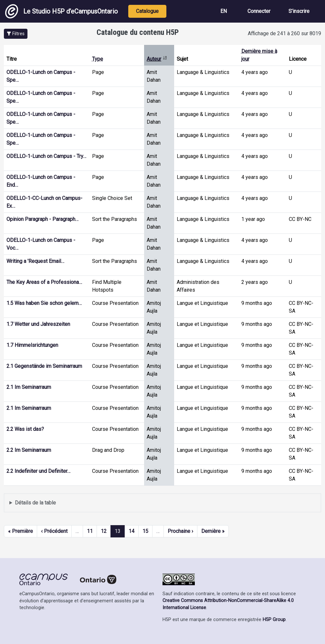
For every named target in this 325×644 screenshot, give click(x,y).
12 (104, 531)
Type (98, 59)
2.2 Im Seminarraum (29, 450)
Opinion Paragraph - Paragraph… (42, 219)
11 (90, 531)
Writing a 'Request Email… (35, 261)
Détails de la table (35, 503)
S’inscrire (299, 11)
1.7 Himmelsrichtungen (32, 345)
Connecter (259, 11)
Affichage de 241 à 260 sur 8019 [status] (284, 33)
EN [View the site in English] (224, 11)
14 (131, 531)
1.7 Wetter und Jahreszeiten (38, 324)
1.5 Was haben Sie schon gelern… (44, 303)
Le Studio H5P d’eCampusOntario (62, 11)
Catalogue (147, 11)
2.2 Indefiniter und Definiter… (38, 471)
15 (145, 531)
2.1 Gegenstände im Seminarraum (44, 366)
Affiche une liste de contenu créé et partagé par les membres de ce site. (162, 503)
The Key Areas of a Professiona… (44, 282)
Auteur (157, 59)
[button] (16, 34)
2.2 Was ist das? (25, 429)
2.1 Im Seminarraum (29, 387)
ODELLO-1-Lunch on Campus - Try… (46, 156)
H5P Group (274, 620)
